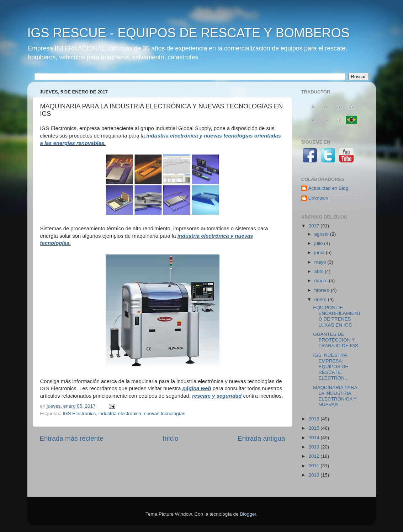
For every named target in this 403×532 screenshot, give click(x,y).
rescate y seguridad (217, 396)
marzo (322, 281)
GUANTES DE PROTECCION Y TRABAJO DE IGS (336, 340)
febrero (323, 290)
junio (320, 252)
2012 (314, 456)
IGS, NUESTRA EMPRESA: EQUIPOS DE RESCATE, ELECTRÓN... (331, 367)
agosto (322, 234)
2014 (314, 438)
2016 (314, 419)
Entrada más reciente (72, 438)
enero (321, 299)
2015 (314, 428)
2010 (314, 475)
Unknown (318, 198)
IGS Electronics (79, 413)
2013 (314, 447)
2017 (314, 226)
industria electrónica (120, 413)
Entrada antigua (261, 438)
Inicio (171, 438)
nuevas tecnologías (164, 413)
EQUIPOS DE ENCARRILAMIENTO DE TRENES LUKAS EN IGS (337, 316)
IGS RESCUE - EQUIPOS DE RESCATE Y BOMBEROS (189, 33)
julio (319, 243)
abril (320, 271)
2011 (314, 466)
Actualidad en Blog (328, 188)
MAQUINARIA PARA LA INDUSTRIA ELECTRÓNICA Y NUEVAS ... (335, 396)
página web (197, 388)
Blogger (248, 514)
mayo (321, 262)
